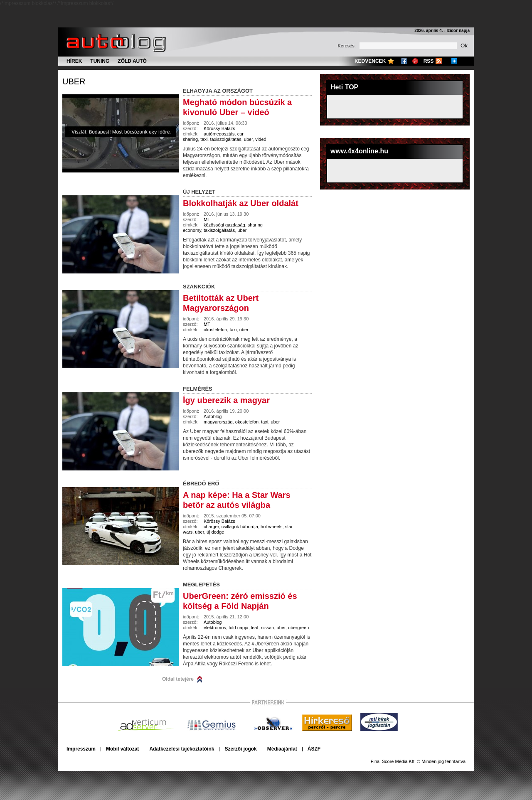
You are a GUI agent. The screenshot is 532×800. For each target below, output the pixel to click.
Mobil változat (122, 749)
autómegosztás (219, 134)
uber (74, 81)
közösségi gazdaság (224, 225)
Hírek (74, 61)
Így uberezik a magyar (226, 400)
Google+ (415, 61)
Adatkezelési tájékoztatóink (182, 749)
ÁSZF (314, 749)
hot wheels (272, 527)
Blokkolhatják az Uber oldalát (241, 203)
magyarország (218, 422)
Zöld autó (132, 61)
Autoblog (213, 416)
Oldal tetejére (178, 679)
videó (261, 139)
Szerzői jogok (240, 749)
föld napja (239, 628)
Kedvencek (370, 61)
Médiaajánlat (282, 749)
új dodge (215, 532)
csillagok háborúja (240, 527)
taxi (204, 139)
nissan (268, 628)
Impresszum (81, 749)
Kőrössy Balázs (219, 128)
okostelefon (215, 330)
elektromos (215, 628)
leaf (255, 628)
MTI (208, 219)
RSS (429, 61)
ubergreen (298, 628)
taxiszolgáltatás (225, 139)
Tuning (100, 61)
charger (211, 527)
